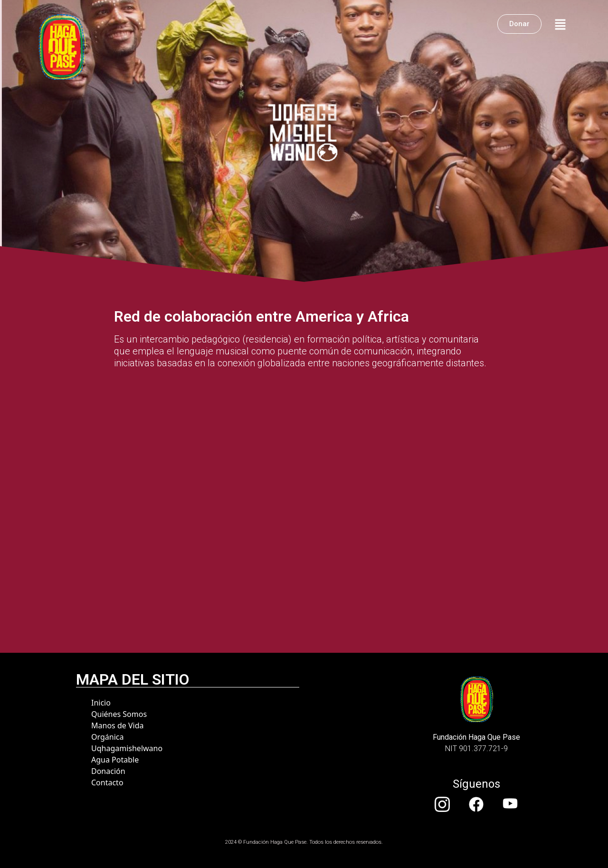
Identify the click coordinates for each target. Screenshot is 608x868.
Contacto (107, 782)
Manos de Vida (117, 725)
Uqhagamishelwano (127, 748)
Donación (108, 771)
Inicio (101, 703)
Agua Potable (115, 760)
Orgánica (107, 737)
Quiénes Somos (119, 714)
